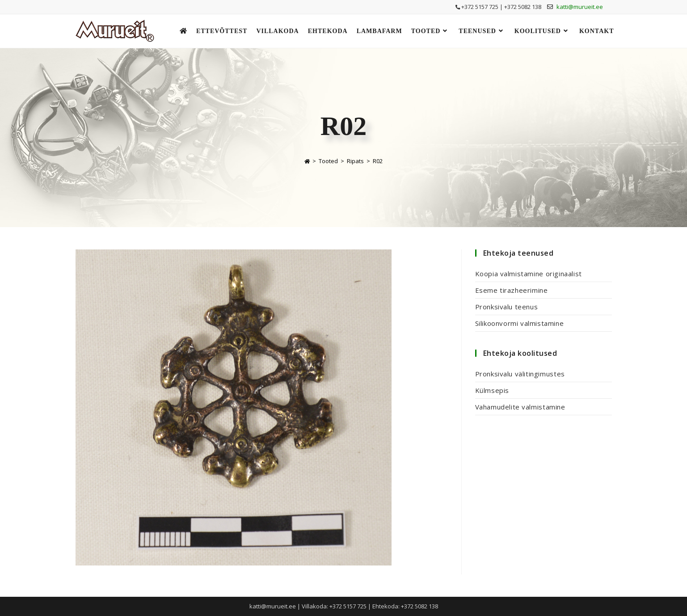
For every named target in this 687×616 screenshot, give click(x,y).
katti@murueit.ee (580, 7)
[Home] (307, 161)
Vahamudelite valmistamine (520, 407)
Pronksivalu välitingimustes (520, 374)
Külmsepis (492, 390)
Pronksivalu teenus (507, 307)
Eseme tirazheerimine (512, 290)
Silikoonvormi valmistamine (520, 323)
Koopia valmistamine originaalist (529, 274)
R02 (378, 161)
